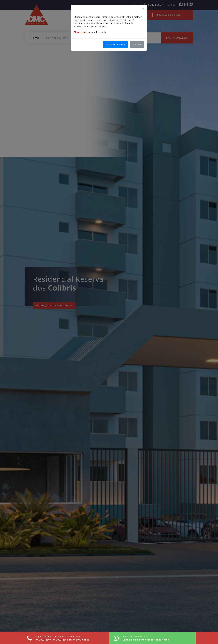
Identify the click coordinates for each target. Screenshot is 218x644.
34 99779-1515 (81, 640)
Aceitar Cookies (116, 44)
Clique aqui (80, 32)
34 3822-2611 (60, 640)
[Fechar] (143, 9)
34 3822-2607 (43, 640)
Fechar (137, 44)
